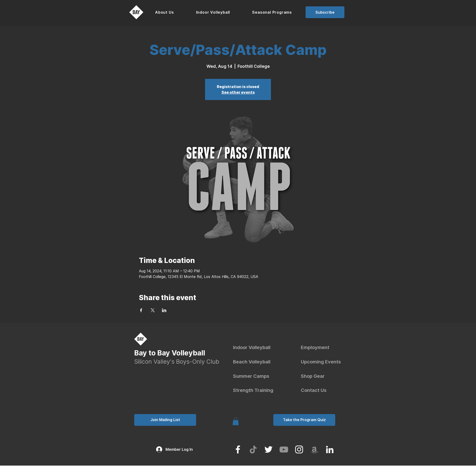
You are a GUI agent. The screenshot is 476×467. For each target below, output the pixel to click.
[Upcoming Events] (323, 362)
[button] (165, 12)
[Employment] (320, 347)
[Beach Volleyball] (256, 362)
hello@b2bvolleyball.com (158, 387)
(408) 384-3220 (154, 392)
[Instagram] (299, 449)
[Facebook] (238, 449)
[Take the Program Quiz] (304, 420)
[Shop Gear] (320, 376)
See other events (238, 92)
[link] (236, 421)
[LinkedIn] (330, 449)
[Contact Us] (320, 390)
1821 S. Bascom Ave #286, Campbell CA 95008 (185, 397)
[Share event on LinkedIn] (164, 310)
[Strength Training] (266, 390)
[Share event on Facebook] (141, 310)
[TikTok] (253, 449)
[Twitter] (268, 449)
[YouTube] (284, 449)
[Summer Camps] (256, 376)
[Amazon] (314, 449)
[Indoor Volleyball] (256, 347)
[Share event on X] (153, 310)
